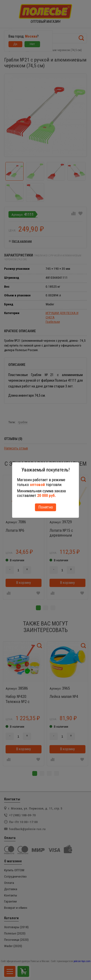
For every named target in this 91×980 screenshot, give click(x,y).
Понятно (46, 507)
